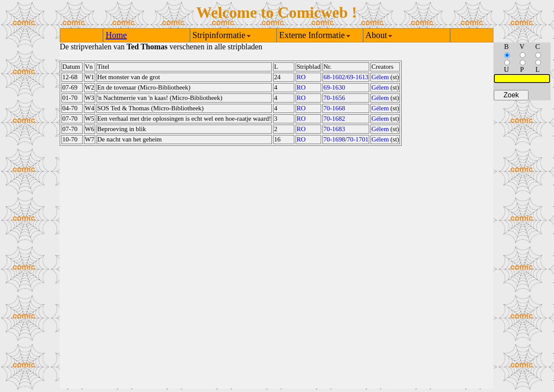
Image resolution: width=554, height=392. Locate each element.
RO (301, 77)
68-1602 (334, 77)
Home (116, 35)
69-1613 (358, 77)
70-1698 (334, 139)
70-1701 (358, 139)
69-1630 (334, 87)
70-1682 (334, 119)
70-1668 (334, 108)
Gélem (380, 77)
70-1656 (334, 98)
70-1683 (334, 129)
